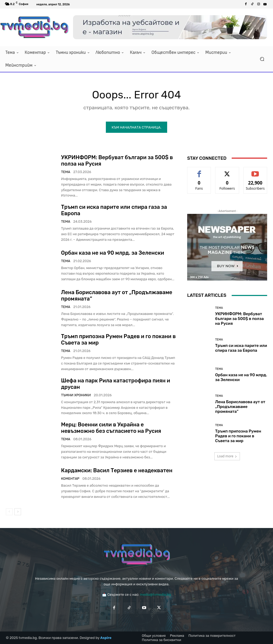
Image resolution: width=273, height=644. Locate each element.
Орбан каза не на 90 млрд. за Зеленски (113, 253)
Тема (66, 172)
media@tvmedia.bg (155, 595)
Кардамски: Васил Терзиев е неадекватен (117, 470)
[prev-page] (9, 512)
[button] (262, 59)
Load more (227, 456)
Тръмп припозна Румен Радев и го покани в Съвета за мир (238, 436)
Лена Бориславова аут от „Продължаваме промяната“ (240, 406)
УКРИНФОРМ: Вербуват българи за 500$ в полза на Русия (239, 318)
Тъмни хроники (76, 395)
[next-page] (18, 512)
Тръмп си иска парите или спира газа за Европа (241, 348)
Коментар (70, 479)
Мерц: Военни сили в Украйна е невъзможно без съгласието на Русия (111, 428)
